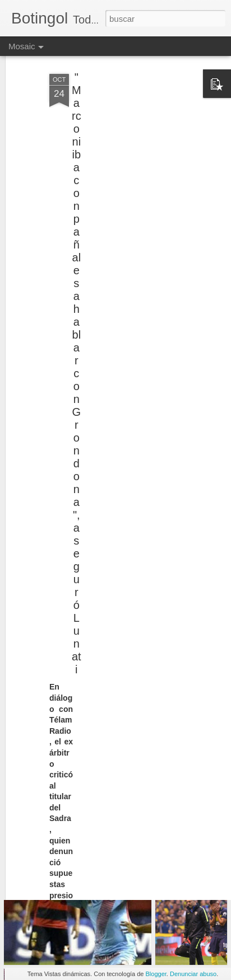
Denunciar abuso (193, 974)
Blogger (156, 974)
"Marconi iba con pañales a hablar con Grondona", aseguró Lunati (77, 358)
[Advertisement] (135, 129)
